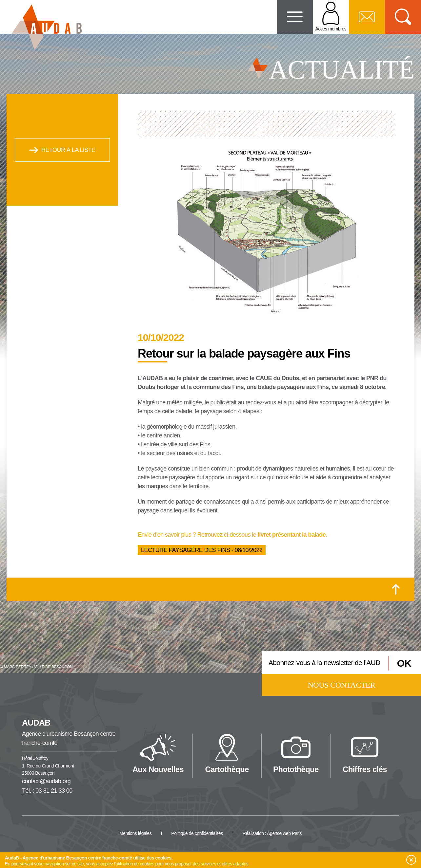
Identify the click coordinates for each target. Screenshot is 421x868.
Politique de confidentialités (197, 833)
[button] (411, 860)
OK (404, 663)
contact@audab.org (46, 781)
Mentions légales (135, 833)
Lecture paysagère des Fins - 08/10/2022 (202, 550)
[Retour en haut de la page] (396, 589)
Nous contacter (342, 685)
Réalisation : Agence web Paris (272, 833)
